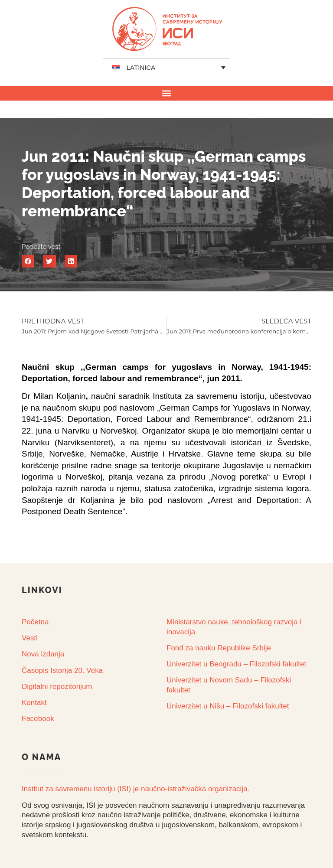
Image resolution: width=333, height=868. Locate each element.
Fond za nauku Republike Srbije (219, 648)
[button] (167, 93)
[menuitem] (167, 68)
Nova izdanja (43, 654)
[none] (167, 68)
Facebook (38, 719)
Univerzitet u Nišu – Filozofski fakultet (228, 706)
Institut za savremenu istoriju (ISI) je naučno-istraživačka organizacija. (135, 789)
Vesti (30, 638)
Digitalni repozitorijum (57, 687)
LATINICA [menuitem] (141, 67)
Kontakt (34, 703)
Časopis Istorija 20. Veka (62, 671)
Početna (35, 622)
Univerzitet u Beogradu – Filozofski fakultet (236, 664)
